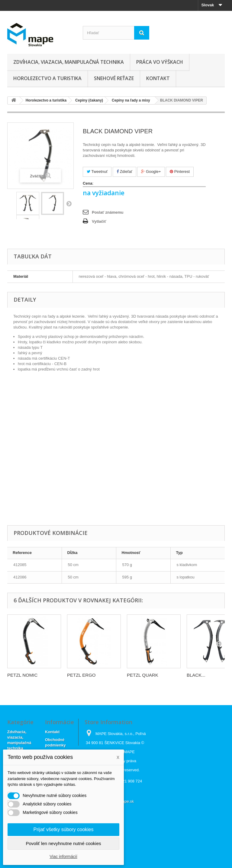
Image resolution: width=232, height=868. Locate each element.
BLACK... (196, 675)
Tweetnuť (97, 172)
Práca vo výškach (160, 62)
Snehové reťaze (114, 78)
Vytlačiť (99, 221)
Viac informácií (63, 857)
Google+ (151, 172)
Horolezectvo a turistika (47, 78)
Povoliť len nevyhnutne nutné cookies (63, 843)
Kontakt (158, 78)
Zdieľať (124, 172)
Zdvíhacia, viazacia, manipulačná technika (69, 62)
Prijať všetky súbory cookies (64, 829)
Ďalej (69, 203)
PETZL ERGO (81, 675)
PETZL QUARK (143, 675)
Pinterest (180, 172)
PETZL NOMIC (22, 675)
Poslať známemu (108, 212)
